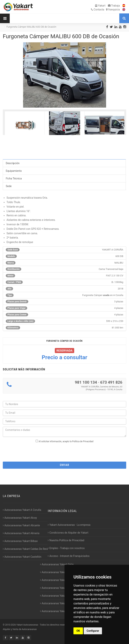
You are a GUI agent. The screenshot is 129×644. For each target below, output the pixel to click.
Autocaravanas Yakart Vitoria (58, 611)
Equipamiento (14, 171)
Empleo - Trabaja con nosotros (66, 548)
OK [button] (78, 631)
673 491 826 (111, 382)
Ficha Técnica (14, 178)
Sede (9, 186)
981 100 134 (86, 382)
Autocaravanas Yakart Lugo (57, 596)
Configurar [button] (93, 631)
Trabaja (114, 6)
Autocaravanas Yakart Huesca (58, 572)
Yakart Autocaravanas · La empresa (69, 525)
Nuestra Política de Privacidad (66, 540)
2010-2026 (10, 625)
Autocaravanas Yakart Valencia (59, 603)
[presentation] (64, 451)
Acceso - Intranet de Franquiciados (69, 556)
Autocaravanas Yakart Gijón (57, 564)
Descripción (13, 163)
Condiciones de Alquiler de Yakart (68, 533)
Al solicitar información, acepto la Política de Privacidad (66, 441)
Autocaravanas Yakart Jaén (57, 588)
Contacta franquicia (105, 10)
